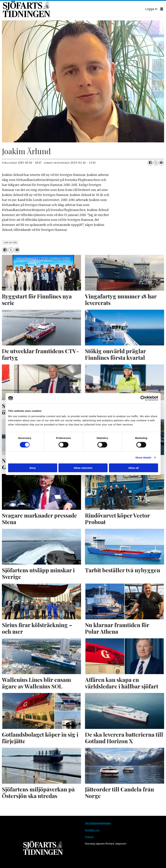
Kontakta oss (92, 830)
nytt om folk (10, 242)
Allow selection (83, 468)
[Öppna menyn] (162, 9)
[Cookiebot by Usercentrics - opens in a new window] (143, 398)
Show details (143, 457)
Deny (33, 468)
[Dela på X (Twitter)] (156, 163)
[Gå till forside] (74, 9)
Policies (89, 837)
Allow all (134, 468)
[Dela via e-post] (161, 163)
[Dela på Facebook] (150, 163)
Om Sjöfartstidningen (98, 823)
